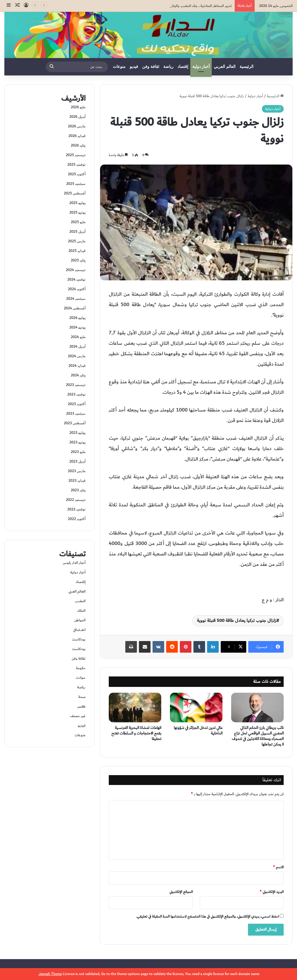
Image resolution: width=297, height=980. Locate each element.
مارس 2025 (77, 241)
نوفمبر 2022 (76, 509)
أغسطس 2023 (75, 423)
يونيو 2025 (77, 212)
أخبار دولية (201, 67)
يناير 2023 (78, 490)
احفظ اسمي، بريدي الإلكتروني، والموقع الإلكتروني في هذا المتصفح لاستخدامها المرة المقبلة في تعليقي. (208, 916)
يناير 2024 (78, 375)
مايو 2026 (78, 107)
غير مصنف (78, 716)
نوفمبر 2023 (76, 394)
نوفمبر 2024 (76, 279)
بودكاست (79, 639)
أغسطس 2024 (75, 308)
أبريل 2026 (77, 117)
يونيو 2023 (77, 442)
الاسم (278, 867)
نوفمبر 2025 (76, 165)
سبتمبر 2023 (76, 414)
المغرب (80, 601)
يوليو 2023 (77, 433)
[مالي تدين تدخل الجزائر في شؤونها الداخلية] (196, 708)
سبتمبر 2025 (76, 184)
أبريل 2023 (77, 461)
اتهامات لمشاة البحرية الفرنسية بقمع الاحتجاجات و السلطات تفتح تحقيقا (136, 733)
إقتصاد (183, 67)
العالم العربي (225, 67)
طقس (81, 706)
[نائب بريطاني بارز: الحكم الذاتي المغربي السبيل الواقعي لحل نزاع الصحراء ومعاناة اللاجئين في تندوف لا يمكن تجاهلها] (257, 708)
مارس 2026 (77, 126)
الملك (81, 611)
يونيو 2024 (77, 327)
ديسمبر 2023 (76, 385)
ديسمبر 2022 (76, 500)
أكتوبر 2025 (77, 174)
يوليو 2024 (77, 318)
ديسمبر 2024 (76, 270)
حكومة (81, 668)
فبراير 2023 (77, 481)
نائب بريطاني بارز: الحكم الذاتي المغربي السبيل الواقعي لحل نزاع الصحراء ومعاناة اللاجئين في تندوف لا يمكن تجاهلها (258, 736)
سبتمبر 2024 (76, 299)
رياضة (168, 67)
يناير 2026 (78, 145)
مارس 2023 (77, 471)
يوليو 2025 (77, 203)
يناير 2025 (78, 260)
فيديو (134, 67)
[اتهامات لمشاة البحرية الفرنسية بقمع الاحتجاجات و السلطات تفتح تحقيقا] (135, 708)
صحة (82, 697)
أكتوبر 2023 (77, 404)
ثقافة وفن (151, 67)
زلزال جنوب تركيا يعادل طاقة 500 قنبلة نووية (237, 621)
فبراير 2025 (77, 251)
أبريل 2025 (77, 232)
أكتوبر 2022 (77, 519)
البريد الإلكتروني (272, 892)
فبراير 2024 (77, 366)
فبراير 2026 (77, 136)
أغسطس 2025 (75, 193)
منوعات (119, 67)
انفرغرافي (79, 630)
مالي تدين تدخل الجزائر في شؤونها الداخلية (198, 731)
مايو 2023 (78, 452)
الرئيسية (247, 67)
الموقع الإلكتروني (181, 892)
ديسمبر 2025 (76, 155)
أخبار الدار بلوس (74, 563)
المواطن (80, 620)
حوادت (81, 678)
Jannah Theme (50, 974)
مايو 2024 (78, 337)
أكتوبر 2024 (77, 289)
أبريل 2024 (77, 346)
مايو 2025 (78, 222)
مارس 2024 (77, 356)
